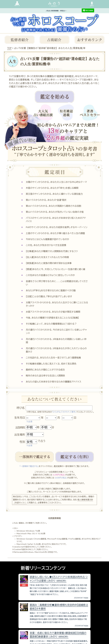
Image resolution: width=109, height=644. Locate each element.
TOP (9, 48)
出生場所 (20, 435)
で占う (42, 441)
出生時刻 (20, 428)
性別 (22, 442)
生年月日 (20, 418)
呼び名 (21, 408)
